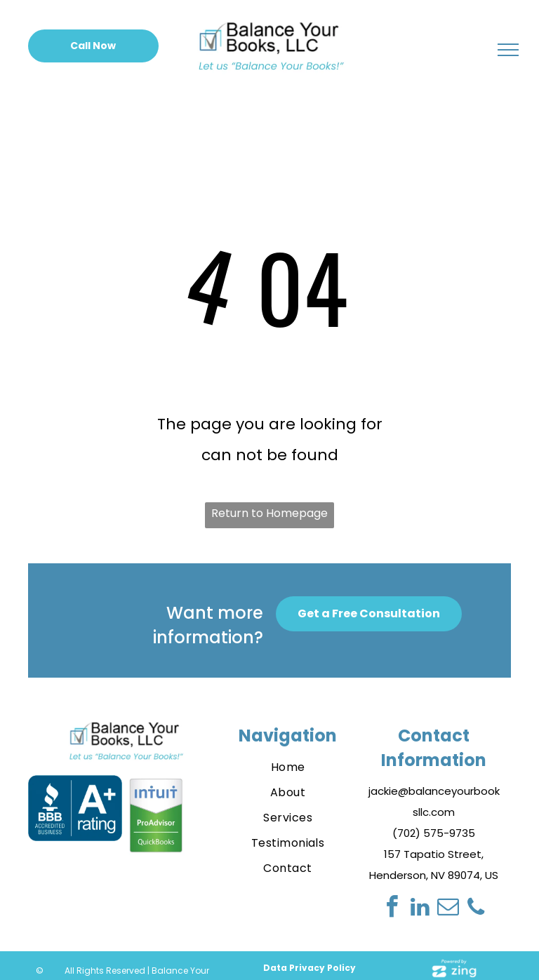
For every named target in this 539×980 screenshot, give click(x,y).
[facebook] (392, 909)
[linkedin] (420, 909)
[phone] (476, 909)
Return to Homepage (269, 513)
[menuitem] (288, 767)
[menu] (508, 50)
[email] (448, 909)
